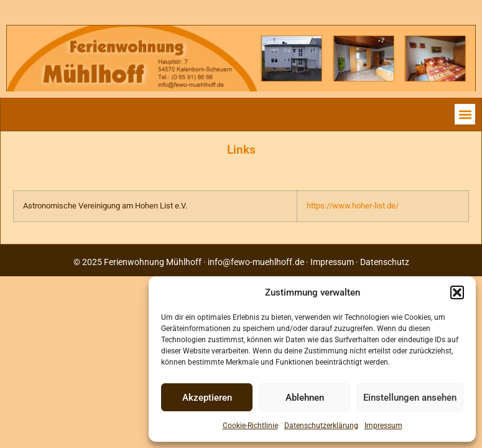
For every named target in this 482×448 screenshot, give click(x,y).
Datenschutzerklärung (321, 426)
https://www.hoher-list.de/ (353, 206)
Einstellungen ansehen (410, 398)
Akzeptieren (207, 398)
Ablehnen (305, 398)
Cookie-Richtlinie (250, 426)
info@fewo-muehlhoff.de (256, 262)
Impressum (383, 426)
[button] (457, 292)
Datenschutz (385, 262)
